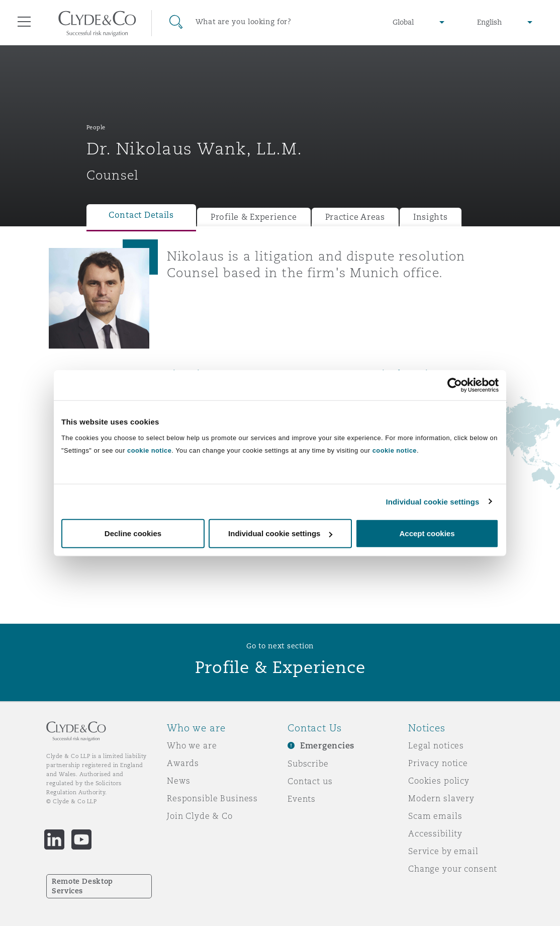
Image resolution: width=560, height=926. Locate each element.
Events (302, 799)
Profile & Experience (254, 217)
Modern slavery (441, 798)
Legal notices (436, 745)
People (96, 127)
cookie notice (149, 450)
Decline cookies (133, 533)
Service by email (443, 851)
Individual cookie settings (433, 501)
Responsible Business (212, 798)
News (178, 781)
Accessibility (435, 833)
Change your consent (453, 869)
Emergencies (327, 746)
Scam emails (435, 816)
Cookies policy (439, 781)
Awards (183, 763)
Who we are (192, 745)
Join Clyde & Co (200, 816)
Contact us (310, 781)
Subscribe (308, 764)
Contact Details (141, 215)
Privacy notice (438, 763)
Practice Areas (355, 217)
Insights (431, 217)
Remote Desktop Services (82, 886)
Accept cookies (427, 533)
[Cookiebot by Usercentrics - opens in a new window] (455, 385)
